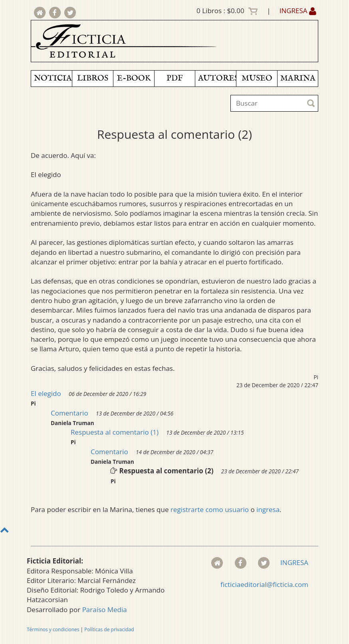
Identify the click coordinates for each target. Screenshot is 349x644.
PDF (175, 78)
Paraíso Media (105, 610)
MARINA (298, 78)
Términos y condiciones (53, 629)
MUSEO (257, 78)
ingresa (268, 509)
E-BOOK (134, 78)
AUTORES (217, 78)
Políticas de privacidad (109, 629)
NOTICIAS (53, 78)
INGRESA (298, 11)
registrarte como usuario (210, 509)
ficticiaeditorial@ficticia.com (264, 584)
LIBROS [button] (93, 78)
